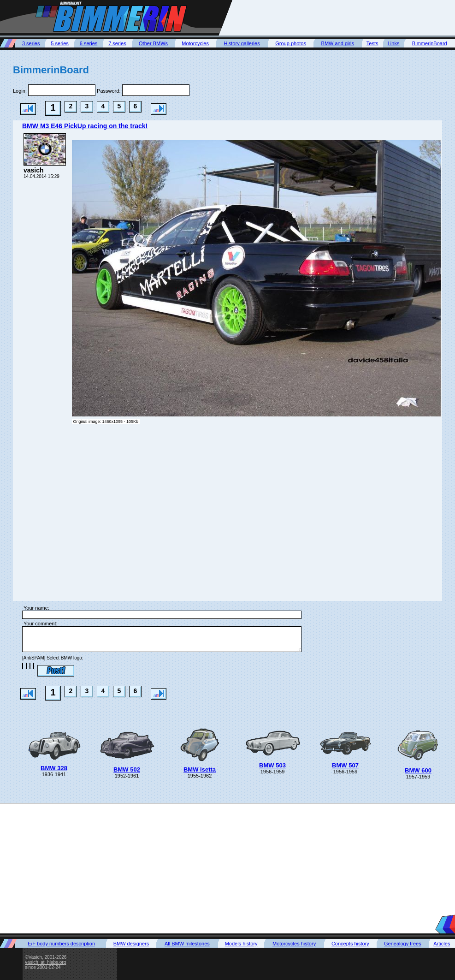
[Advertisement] (227, 868)
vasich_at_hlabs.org (45, 962)
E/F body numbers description (61, 944)
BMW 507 (345, 765)
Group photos (291, 43)
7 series (117, 43)
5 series (60, 43)
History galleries (242, 43)
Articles (442, 944)
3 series (31, 43)
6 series (89, 43)
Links (394, 43)
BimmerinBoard (430, 43)
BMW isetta (200, 769)
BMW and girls (338, 43)
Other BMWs (153, 43)
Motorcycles (195, 43)
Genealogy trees (403, 944)
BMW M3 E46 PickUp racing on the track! (85, 126)
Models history (241, 944)
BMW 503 (272, 765)
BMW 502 (127, 769)
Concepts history (350, 944)
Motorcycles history (294, 944)
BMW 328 (54, 768)
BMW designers (131, 944)
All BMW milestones (187, 944)
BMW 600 (418, 770)
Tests (372, 43)
